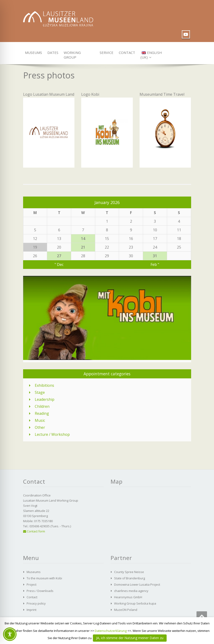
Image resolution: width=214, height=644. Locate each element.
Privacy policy (36, 603)
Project (32, 584)
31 (155, 256)
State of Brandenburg (130, 578)
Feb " (155, 264)
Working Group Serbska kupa (135, 603)
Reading (42, 413)
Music (40, 420)
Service (106, 53)
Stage (40, 392)
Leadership (45, 399)
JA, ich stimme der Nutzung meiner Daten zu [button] (130, 638)
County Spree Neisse (129, 572)
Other (40, 427)
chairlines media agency (131, 591)
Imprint (32, 610)
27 (59, 256)
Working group (72, 53)
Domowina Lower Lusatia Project (137, 584)
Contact (126, 53)
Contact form (34, 531)
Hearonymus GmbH (128, 597)
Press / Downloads (40, 591)
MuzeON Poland (126, 610)
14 (83, 239)
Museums (32, 53)
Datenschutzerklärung (111, 631)
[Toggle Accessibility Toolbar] (10, 634)
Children (42, 406)
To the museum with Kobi (44, 578)
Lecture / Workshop (52, 434)
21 (83, 247)
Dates (52, 53)
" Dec (59, 264)
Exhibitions (44, 385)
